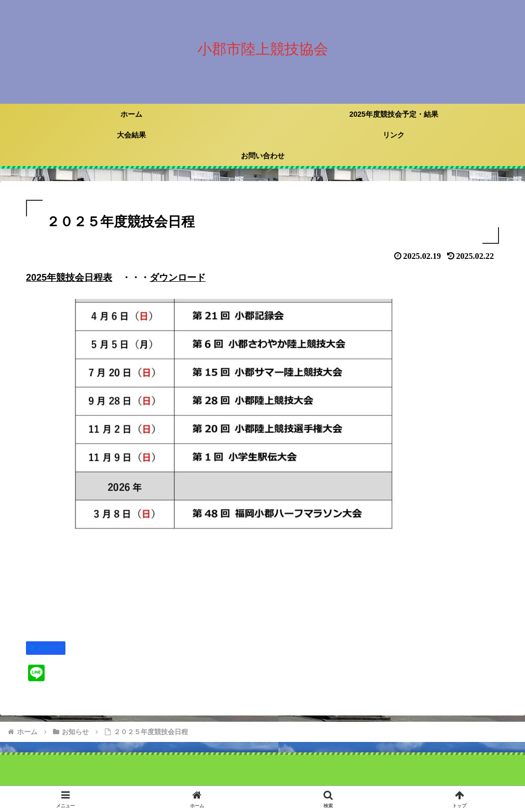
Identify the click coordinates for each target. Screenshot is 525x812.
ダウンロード (178, 278)
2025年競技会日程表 (69, 278)
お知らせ (46, 648)
